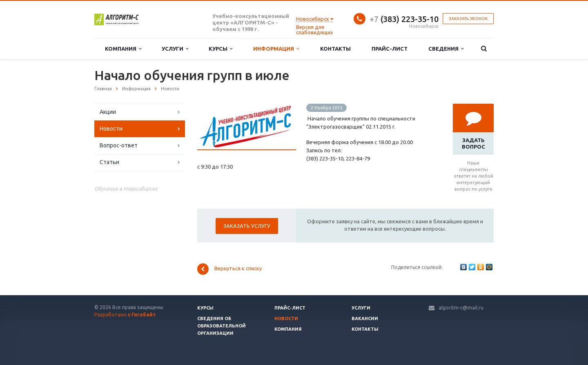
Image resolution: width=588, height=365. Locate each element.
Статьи (109, 162)
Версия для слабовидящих (315, 30)
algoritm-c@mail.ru (461, 308)
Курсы (220, 49)
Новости (111, 129)
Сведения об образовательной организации (222, 326)
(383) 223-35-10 (404, 19)
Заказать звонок (468, 19)
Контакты (335, 49)
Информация (276, 49)
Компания (123, 49)
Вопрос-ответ (119, 145)
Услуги (175, 49)
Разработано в (125, 315)
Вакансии (365, 318)
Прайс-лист (390, 49)
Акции (108, 112)
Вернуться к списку (229, 269)
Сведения (446, 49)
